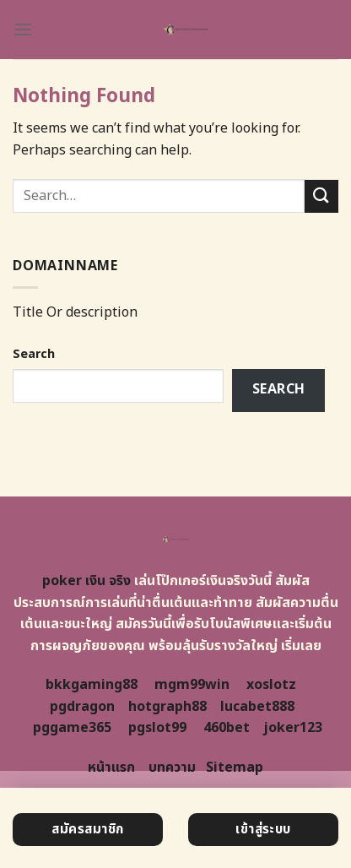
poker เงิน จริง (86, 581)
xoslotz (271, 685)
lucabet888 (257, 707)
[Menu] (23, 29)
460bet (227, 728)
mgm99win (192, 685)
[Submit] (321, 196)
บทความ (172, 768)
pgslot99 (157, 728)
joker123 (293, 728)
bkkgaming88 (92, 685)
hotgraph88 (167, 707)
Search (34, 354)
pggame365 (72, 728)
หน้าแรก (111, 768)
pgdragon (82, 707)
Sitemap (235, 768)
